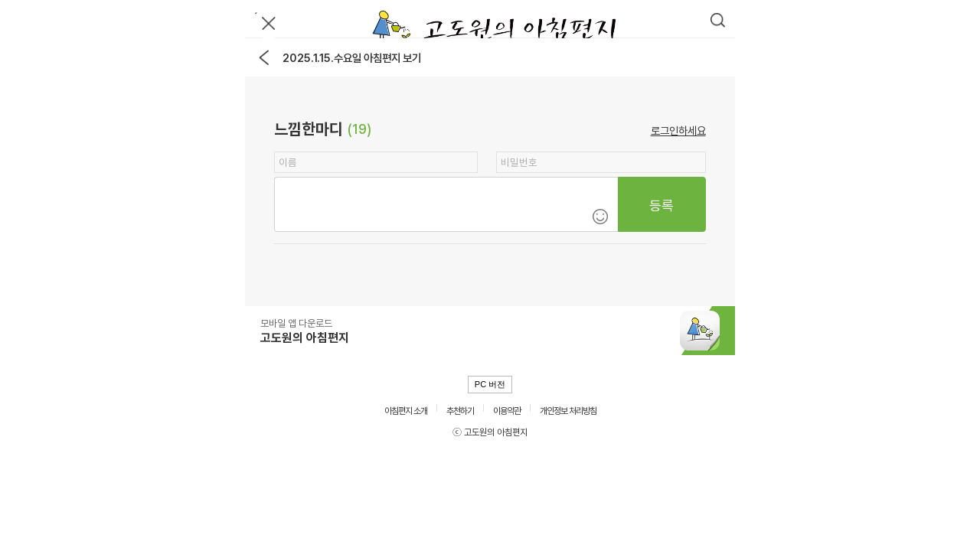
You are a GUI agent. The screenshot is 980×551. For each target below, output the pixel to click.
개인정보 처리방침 (568, 411)
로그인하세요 (678, 130)
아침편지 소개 (406, 411)
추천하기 (460, 411)
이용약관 (507, 411)
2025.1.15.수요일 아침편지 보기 (352, 58)
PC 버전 (490, 384)
